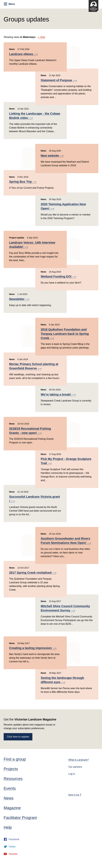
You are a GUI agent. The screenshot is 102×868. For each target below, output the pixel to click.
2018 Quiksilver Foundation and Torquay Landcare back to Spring (65, 334)
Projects (11, 769)
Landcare (23, 54)
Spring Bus (23, 182)
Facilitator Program (20, 818)
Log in (72, 774)
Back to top (75, 795)
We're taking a (58, 394)
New (52, 156)
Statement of (59, 80)
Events (10, 788)
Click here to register (18, 737)
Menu (9, 4)
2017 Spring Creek (33, 573)
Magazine (12, 808)
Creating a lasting (33, 648)
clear (42, 37)
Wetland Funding (58, 276)
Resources (13, 779)
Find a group (15, 759)
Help (8, 827)
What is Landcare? (79, 760)
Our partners (75, 767)
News (9, 798)
